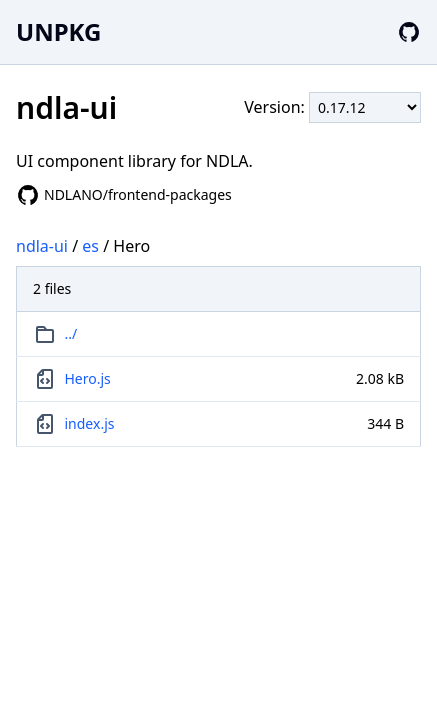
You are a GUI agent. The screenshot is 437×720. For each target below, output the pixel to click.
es (90, 246)
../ (71, 333)
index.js (90, 423)
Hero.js (88, 378)
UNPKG (58, 31)
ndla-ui (42, 246)
